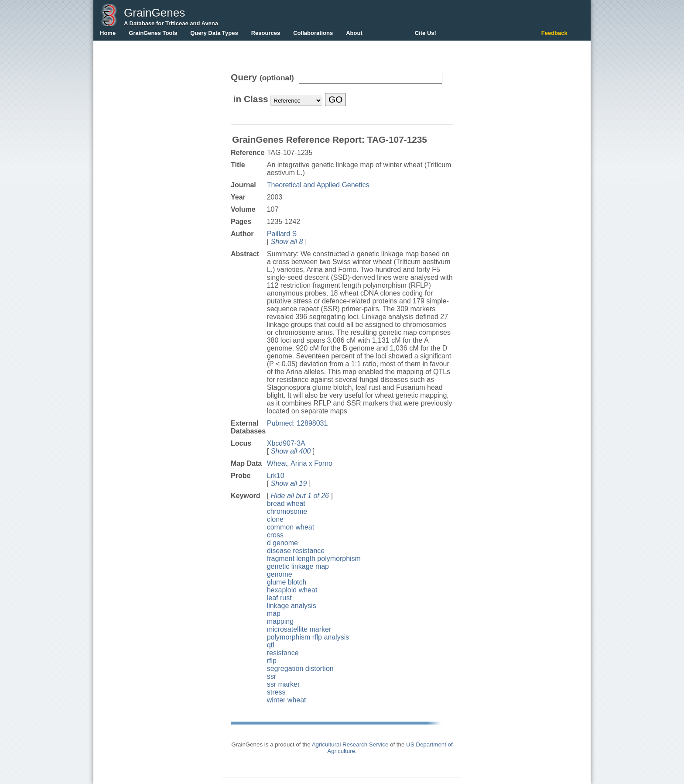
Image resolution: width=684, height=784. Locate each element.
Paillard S (282, 234)
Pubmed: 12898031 (298, 423)
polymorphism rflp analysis (308, 637)
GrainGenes (154, 13)
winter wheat (287, 700)
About (354, 33)
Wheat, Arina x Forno (300, 463)
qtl (271, 645)
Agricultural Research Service (350, 744)
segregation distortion (300, 669)
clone (275, 519)
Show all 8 (287, 242)
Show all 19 (289, 483)
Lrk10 (276, 476)
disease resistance (296, 551)
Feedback (554, 33)
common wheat (291, 527)
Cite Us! (426, 33)
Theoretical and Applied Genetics (318, 185)
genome (280, 574)
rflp (272, 661)
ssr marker (284, 684)
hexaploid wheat (292, 590)
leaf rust (279, 598)
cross (275, 535)
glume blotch (287, 582)
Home (108, 33)
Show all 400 (291, 451)
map (274, 614)
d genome (282, 543)
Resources (266, 33)
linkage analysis (292, 606)
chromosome (287, 511)
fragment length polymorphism (314, 559)
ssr (272, 676)
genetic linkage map (298, 566)
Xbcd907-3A (286, 443)
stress (276, 692)
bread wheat (286, 504)
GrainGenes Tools (153, 33)
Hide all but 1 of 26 (300, 496)
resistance (283, 653)
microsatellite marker (299, 629)
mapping (280, 621)
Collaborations (313, 33)
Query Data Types (214, 33)
